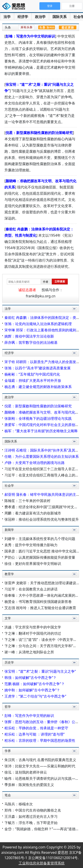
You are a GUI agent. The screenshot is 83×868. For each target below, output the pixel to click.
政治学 (40, 17)
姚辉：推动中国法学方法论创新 (29, 336)
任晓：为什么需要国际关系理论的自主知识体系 (42, 456)
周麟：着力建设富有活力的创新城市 (33, 513)
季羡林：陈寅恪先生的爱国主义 (29, 785)
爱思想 (15, 7)
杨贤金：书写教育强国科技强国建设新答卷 (38, 602)
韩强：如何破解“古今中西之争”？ (31, 678)
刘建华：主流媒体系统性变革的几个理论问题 (40, 539)
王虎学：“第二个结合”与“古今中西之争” (35, 696)
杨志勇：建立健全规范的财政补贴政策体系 (38, 387)
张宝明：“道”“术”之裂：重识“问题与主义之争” (40, 671)
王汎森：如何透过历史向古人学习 (31, 816)
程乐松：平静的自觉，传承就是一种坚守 (36, 728)
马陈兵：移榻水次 (19, 804)
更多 (74, 314)
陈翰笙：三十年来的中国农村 (27, 501)
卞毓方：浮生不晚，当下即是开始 (31, 823)
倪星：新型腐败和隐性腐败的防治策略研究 (39, 133)
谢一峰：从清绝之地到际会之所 (29, 652)
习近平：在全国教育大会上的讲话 (31, 589)
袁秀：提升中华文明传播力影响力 (31, 545)
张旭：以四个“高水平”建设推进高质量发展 (38, 368)
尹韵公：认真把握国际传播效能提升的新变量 (40, 557)
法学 (7, 17)
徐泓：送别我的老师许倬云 (26, 772)
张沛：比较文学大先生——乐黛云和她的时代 (40, 766)
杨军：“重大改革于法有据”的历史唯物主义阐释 (41, 431)
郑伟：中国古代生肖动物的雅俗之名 (33, 810)
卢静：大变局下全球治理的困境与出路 (35, 463)
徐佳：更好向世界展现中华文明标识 (33, 564)
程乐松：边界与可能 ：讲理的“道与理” (35, 734)
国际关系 (60, 17)
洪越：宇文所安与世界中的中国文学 (33, 627)
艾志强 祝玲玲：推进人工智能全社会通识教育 (40, 608)
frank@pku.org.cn (41, 296)
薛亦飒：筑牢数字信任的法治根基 (31, 342)
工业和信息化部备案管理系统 (42, 863)
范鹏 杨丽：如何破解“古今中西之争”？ (35, 684)
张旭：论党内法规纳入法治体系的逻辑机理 (38, 324)
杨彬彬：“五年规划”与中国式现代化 (32, 374)
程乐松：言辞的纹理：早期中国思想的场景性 (40, 740)
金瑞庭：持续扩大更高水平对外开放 (33, 380)
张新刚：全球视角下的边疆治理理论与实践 (38, 418)
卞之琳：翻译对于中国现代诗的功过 (33, 633)
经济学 (23, 17)
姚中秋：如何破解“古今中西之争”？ (32, 690)
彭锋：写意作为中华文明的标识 (30, 36)
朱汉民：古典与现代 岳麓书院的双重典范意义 (40, 760)
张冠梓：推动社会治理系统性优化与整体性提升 (42, 519)
